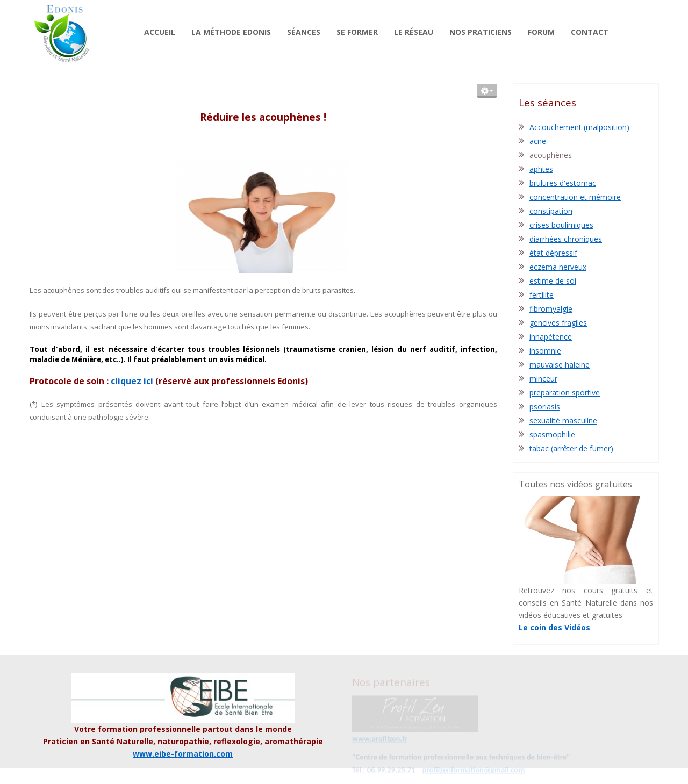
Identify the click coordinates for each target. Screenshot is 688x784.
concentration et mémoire (575, 197)
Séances (304, 32)
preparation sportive (565, 393)
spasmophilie (552, 434)
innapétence (551, 337)
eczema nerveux (558, 267)
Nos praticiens (481, 32)
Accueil (160, 32)
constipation (551, 211)
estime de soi (553, 281)
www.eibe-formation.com (183, 754)
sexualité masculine (563, 420)
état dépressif (553, 253)
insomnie (545, 351)
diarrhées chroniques (566, 239)
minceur (543, 379)
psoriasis (545, 407)
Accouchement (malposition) (579, 127)
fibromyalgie (551, 309)
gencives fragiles (558, 323)
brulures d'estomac (563, 183)
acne (538, 141)
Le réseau (414, 32)
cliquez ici (132, 381)
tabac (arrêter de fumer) (571, 448)
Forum (541, 32)
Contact (590, 32)
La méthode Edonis (231, 32)
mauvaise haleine (560, 365)
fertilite (542, 295)
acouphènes (551, 155)
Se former (357, 32)
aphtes (541, 169)
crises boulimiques (561, 225)
